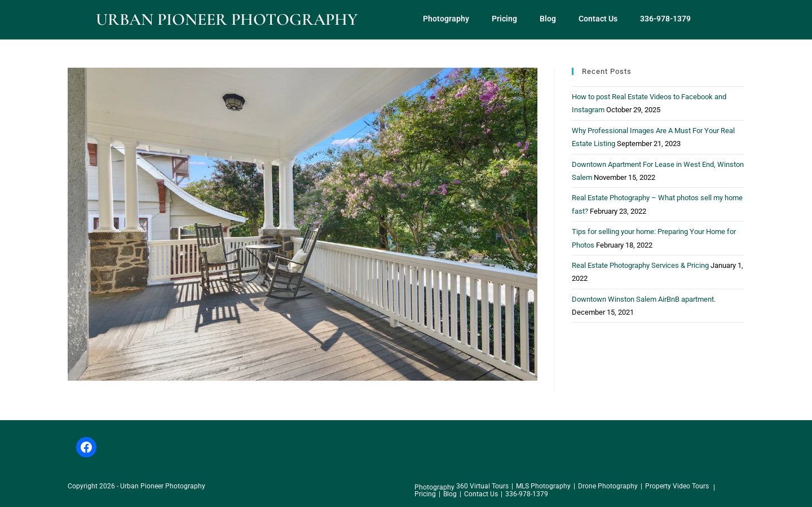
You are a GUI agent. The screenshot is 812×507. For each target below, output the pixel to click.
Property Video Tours (677, 486)
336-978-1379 (665, 19)
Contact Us (598, 19)
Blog (548, 19)
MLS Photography (543, 486)
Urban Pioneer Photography (227, 19)
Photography (446, 19)
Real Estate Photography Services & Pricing (640, 265)
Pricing (504, 19)
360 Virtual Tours (482, 486)
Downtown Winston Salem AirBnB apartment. (644, 299)
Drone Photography (608, 486)
